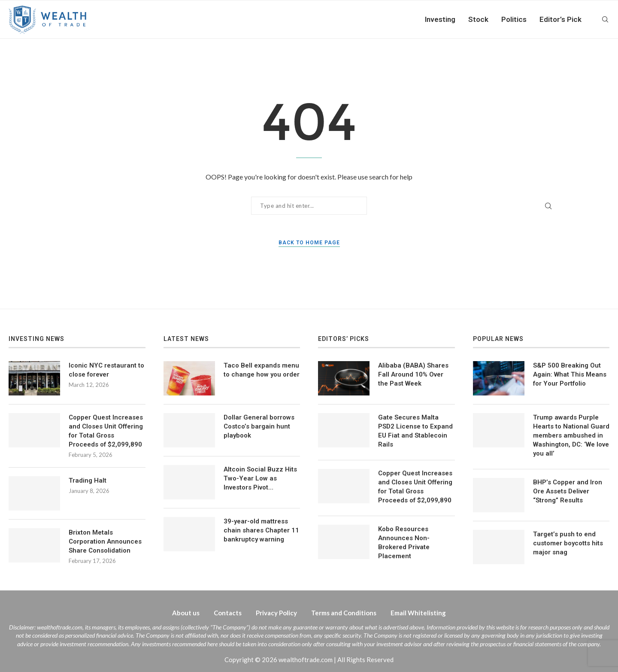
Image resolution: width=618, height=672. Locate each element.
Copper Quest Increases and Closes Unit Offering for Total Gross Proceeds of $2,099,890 (106, 431)
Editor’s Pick (560, 19)
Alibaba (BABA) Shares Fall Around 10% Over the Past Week (413, 374)
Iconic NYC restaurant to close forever (106, 370)
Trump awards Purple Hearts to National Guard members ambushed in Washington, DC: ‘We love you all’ (571, 435)
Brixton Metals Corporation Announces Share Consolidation (105, 541)
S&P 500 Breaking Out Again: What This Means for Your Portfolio (570, 374)
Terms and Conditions (344, 613)
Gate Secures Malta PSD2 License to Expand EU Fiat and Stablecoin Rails (415, 431)
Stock (478, 19)
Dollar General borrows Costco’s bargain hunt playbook (259, 426)
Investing (440, 19)
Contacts (228, 613)
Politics (514, 19)
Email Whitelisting (418, 613)
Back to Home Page (309, 243)
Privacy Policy (276, 613)
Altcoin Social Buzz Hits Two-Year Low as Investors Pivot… (260, 478)
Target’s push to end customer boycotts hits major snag (568, 543)
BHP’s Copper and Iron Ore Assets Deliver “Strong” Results (568, 491)
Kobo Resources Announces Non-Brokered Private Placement (404, 543)
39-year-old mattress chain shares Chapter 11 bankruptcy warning (261, 530)
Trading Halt (88, 480)
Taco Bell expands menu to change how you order (262, 370)
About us (186, 613)
